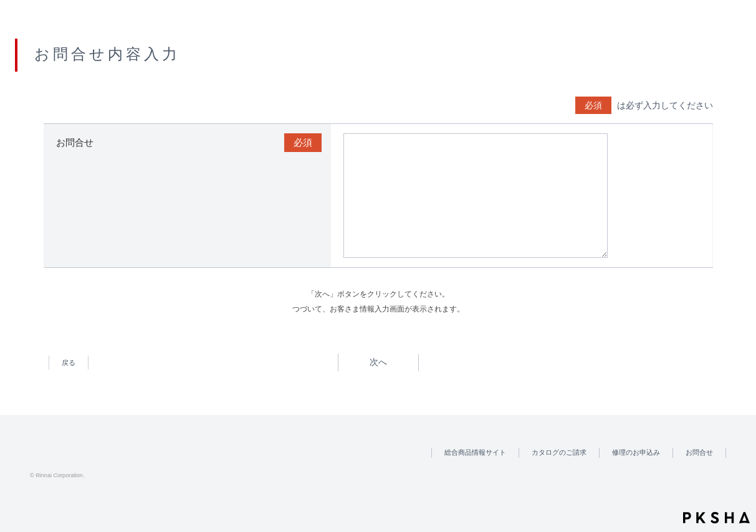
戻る (68, 363)
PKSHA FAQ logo (716, 518)
